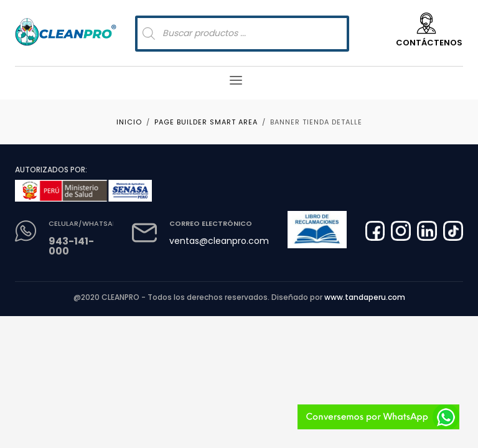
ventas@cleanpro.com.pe (226, 241)
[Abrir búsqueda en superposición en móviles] (242, 34)
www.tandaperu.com (365, 297)
